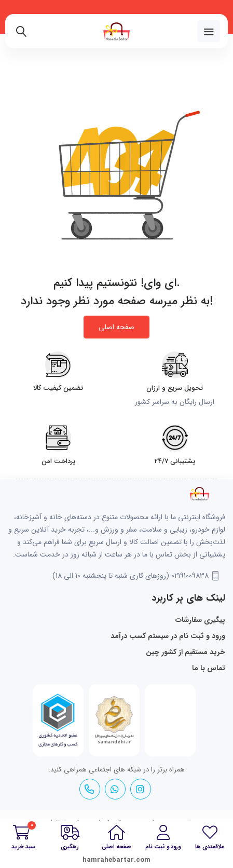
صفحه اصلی (116, 327)
